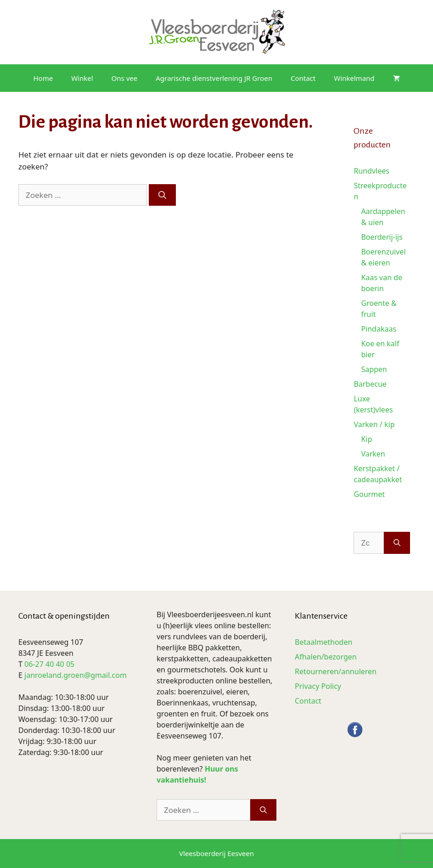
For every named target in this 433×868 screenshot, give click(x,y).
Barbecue (370, 384)
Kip (366, 439)
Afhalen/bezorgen (326, 657)
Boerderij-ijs (382, 237)
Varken (373, 454)
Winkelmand (354, 78)
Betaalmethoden (323, 642)
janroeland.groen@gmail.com (76, 675)
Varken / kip (374, 424)
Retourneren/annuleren (336, 671)
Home (43, 78)
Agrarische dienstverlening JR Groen (214, 78)
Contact (303, 78)
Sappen (374, 369)
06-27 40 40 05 (49, 664)
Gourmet (369, 494)
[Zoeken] (162, 195)
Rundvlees (371, 171)
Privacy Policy (318, 686)
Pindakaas (379, 329)
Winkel (82, 78)
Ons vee (125, 78)
